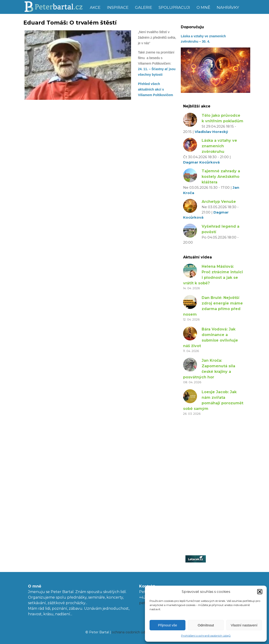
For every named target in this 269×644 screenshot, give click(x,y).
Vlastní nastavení (244, 625)
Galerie (144, 7)
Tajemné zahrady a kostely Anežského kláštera (221, 177)
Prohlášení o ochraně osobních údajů (206, 636)
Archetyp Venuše (219, 202)
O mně (203, 7)
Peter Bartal (55, 7)
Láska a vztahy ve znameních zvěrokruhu (219, 146)
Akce (95, 7)
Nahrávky (228, 7)
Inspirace (118, 7)
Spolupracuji (174, 7)
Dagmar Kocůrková (201, 162)
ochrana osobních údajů (131, 632)
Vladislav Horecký (211, 132)
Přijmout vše (167, 625)
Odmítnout (206, 625)
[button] (260, 592)
